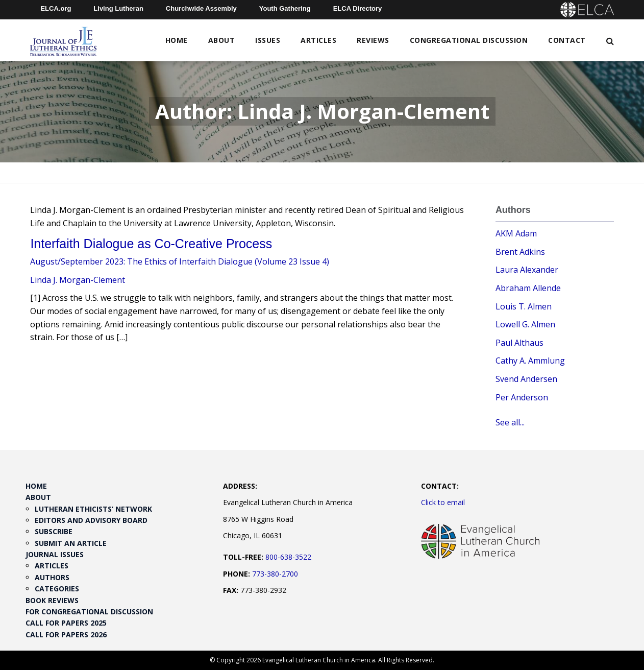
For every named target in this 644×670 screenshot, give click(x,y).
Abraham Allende (528, 288)
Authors (52, 577)
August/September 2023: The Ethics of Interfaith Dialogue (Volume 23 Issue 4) (180, 261)
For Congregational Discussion (89, 612)
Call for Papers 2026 (66, 635)
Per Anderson (522, 397)
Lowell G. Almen (525, 324)
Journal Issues (55, 554)
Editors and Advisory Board (91, 520)
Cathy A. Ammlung (530, 361)
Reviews (373, 40)
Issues (268, 40)
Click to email (443, 502)
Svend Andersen (526, 379)
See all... (510, 422)
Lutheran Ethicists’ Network (93, 509)
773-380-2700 (275, 574)
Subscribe (54, 531)
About (222, 40)
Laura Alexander (527, 270)
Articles (318, 40)
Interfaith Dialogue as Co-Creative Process (151, 244)
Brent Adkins (520, 252)
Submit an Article (71, 543)
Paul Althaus (519, 343)
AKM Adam (516, 233)
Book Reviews (52, 600)
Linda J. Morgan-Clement (78, 280)
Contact (567, 40)
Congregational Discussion (469, 40)
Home (177, 40)
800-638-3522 (288, 557)
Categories (57, 589)
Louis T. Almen (524, 306)
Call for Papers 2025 (66, 623)
